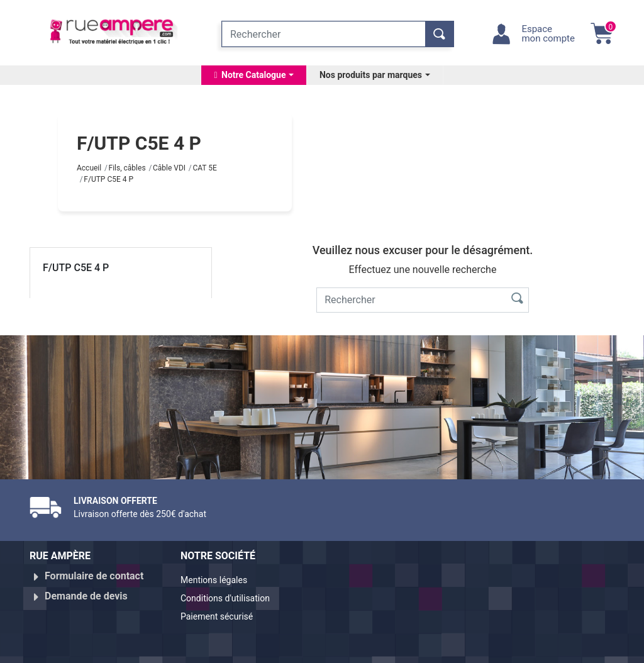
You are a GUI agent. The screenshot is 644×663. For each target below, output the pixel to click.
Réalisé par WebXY (523, 649)
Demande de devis (86, 591)
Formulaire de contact (94, 576)
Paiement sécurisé (223, 611)
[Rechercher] (324, 34)
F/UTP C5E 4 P (76, 268)
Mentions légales (219, 581)
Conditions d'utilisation (232, 596)
